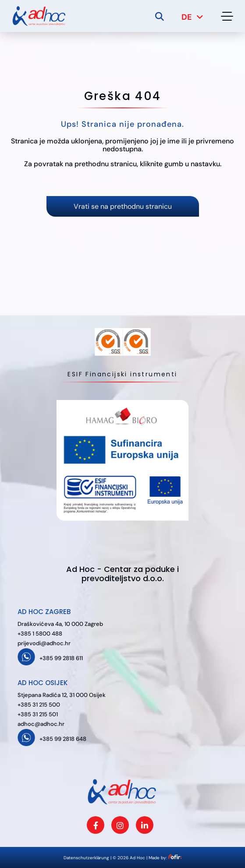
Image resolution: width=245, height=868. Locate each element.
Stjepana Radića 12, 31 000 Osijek (62, 695)
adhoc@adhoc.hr (41, 724)
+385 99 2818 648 (63, 739)
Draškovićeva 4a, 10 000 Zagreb (60, 624)
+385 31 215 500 (39, 705)
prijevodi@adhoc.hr (44, 643)
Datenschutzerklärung (86, 858)
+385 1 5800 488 (40, 634)
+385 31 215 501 (38, 714)
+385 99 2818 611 (61, 658)
